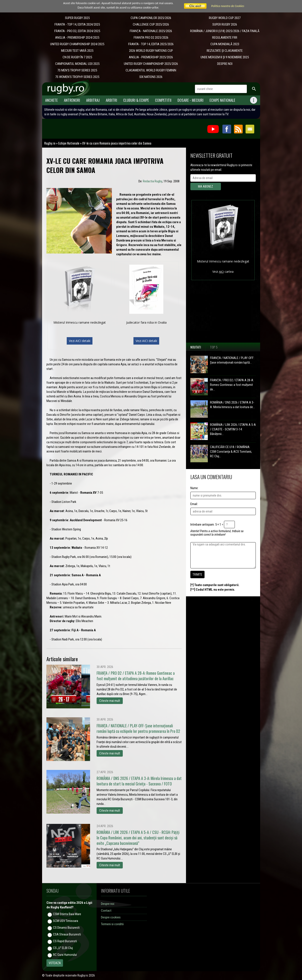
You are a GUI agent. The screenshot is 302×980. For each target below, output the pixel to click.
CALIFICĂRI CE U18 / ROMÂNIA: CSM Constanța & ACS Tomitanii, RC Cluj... (231, 452)
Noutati (196, 347)
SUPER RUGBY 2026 (225, 24)
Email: (194, 504)
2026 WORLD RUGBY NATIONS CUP (151, 51)
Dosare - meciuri (190, 100)
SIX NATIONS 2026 (151, 77)
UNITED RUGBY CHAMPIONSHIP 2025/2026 (151, 64)
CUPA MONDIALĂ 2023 (225, 44)
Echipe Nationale (222, 100)
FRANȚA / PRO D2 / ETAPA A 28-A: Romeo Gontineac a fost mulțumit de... (232, 385)
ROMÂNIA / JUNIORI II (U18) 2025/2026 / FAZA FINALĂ (225, 31)
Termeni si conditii (112, 924)
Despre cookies (111, 917)
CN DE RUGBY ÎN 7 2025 (77, 57)
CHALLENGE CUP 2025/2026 (151, 24)
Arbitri (111, 100)
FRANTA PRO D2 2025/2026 (151, 38)
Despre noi (108, 904)
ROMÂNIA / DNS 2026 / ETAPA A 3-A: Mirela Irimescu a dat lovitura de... (232, 405)
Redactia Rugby (153, 181)
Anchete (51, 100)
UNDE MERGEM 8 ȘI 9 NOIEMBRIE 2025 (225, 57)
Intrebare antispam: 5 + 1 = (207, 525)
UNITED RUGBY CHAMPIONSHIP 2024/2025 (77, 44)
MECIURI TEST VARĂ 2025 (77, 51)
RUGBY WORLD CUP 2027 (225, 18)
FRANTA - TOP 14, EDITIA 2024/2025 (77, 24)
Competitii (163, 100)
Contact (106, 911)
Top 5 (214, 347)
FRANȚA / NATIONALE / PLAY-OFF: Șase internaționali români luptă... (232, 360)
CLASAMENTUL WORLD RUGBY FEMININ (151, 70)
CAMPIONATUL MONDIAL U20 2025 (77, 64)
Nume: (194, 488)
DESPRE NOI (225, 64)
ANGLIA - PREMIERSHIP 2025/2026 (151, 57)
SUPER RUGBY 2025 (77, 18)
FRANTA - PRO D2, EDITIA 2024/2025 (77, 31)
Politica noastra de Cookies (228, 6)
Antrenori (72, 100)
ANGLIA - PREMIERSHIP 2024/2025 (77, 38)
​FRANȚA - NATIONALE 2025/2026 (151, 31)
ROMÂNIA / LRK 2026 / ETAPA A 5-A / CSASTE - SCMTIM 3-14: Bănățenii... (233, 429)
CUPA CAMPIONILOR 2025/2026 (151, 18)
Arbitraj (93, 100)
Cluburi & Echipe (136, 100)
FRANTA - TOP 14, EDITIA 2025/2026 (151, 44)
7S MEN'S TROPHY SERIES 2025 (77, 70)
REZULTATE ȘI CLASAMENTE (225, 51)
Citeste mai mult (110, 701)
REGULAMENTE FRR (225, 38)
